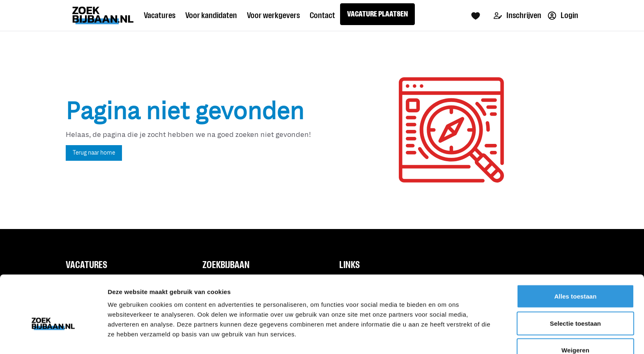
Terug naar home (94, 153)
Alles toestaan (575, 253)
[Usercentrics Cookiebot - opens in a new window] (53, 338)
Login (563, 15)
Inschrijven (517, 15)
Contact (322, 15)
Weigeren (575, 307)
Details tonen (444, 338)
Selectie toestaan (575, 280)
